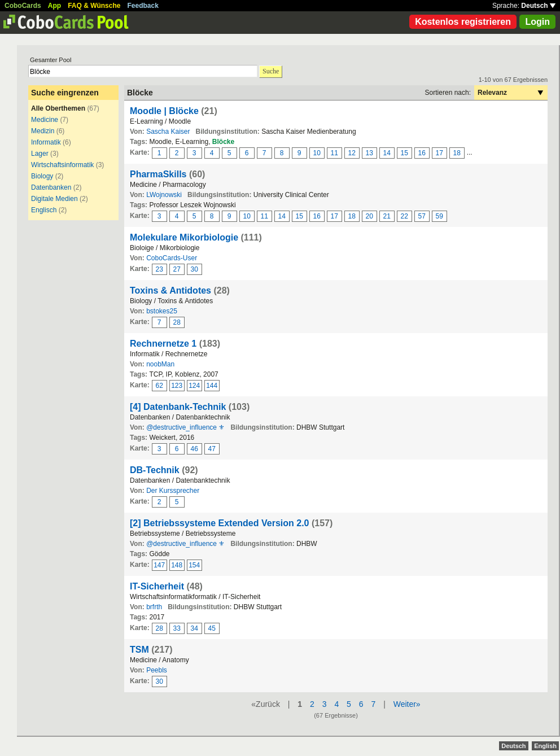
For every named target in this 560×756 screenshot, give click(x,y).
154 (194, 565)
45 (212, 628)
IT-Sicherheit (157, 586)
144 (212, 386)
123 (177, 386)
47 (212, 449)
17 (439, 153)
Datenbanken (51, 187)
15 (404, 153)
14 (387, 153)
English (545, 746)
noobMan (160, 364)
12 (352, 153)
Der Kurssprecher (173, 491)
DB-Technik (155, 470)
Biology (42, 176)
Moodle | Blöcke (164, 111)
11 (334, 153)
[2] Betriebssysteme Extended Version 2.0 (219, 523)
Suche (271, 71)
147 (159, 565)
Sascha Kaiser (168, 132)
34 (194, 628)
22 (404, 216)
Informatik (46, 142)
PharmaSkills (158, 174)
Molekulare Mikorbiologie (184, 237)
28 (177, 322)
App (54, 6)
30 (194, 269)
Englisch (44, 210)
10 (317, 153)
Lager (40, 154)
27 (177, 269)
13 (369, 153)
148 (177, 565)
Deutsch (538, 6)
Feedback (143, 6)
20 (369, 216)
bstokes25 (162, 311)
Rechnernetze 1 (163, 344)
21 (387, 216)
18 (457, 153)
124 (194, 386)
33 (177, 628)
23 (159, 269)
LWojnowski (164, 195)
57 (422, 216)
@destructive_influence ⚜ (185, 427)
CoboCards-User (172, 258)
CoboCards (23, 6)
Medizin (43, 131)
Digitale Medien (54, 199)
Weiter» (407, 704)
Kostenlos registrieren (463, 22)
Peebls (157, 670)
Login (537, 22)
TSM (139, 650)
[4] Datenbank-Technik (178, 407)
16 (422, 153)
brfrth (154, 607)
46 (194, 449)
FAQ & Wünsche (94, 6)
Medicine (45, 120)
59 (439, 216)
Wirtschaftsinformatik (62, 165)
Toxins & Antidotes (170, 290)
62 (159, 386)
